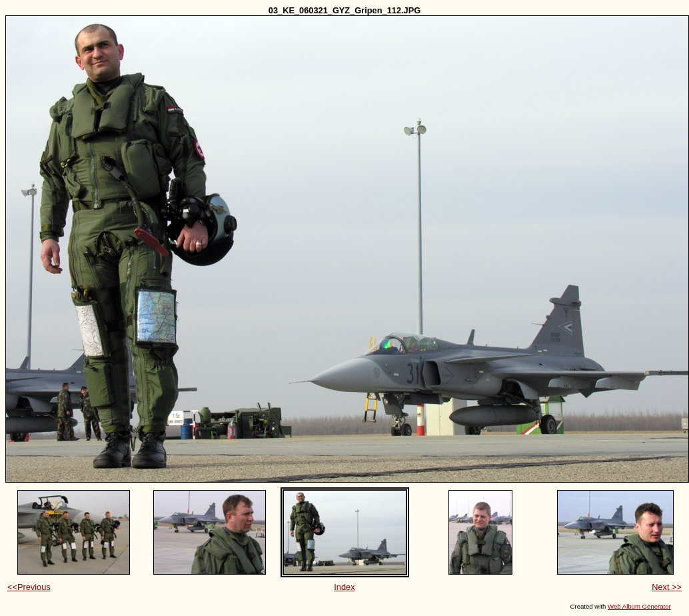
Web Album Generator (639, 606)
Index (344, 587)
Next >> (667, 587)
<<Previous (29, 587)
